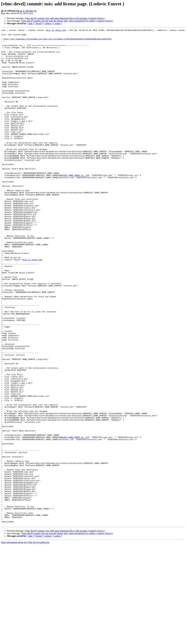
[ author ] (58, 23)
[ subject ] (48, 23)
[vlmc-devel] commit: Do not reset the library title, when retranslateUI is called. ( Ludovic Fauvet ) (67, 21)
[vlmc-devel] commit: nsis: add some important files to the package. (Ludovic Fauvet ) (65, 18)
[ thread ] (39, 23)
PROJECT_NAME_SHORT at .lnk (75, 205)
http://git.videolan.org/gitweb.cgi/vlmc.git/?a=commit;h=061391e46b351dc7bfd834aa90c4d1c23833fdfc (58, 41)
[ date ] (31, 23)
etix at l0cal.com (56, 31)
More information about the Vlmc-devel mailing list (25, 641)
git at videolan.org (28, 11)
